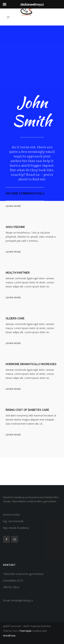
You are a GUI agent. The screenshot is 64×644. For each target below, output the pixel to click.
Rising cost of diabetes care (27, 410)
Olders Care (15, 318)
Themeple (25, 631)
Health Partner (18, 273)
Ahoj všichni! (15, 227)
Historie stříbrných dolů (25, 194)
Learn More (13, 206)
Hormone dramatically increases (31, 364)
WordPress (9, 636)
